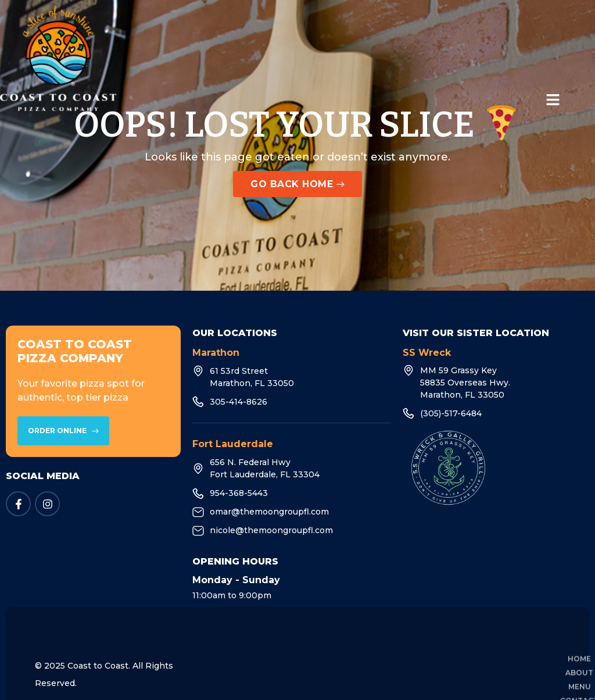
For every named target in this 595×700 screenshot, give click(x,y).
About (294, 644)
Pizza (463, 644)
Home (245, 644)
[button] (553, 101)
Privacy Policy (529, 644)
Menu (343, 644)
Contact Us (402, 644)
